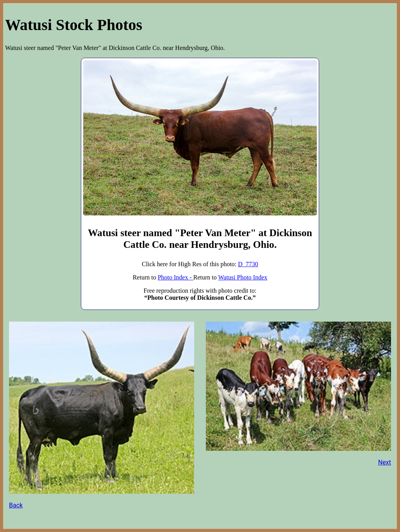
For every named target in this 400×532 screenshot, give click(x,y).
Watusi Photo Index (243, 277)
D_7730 (248, 264)
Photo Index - (176, 277)
